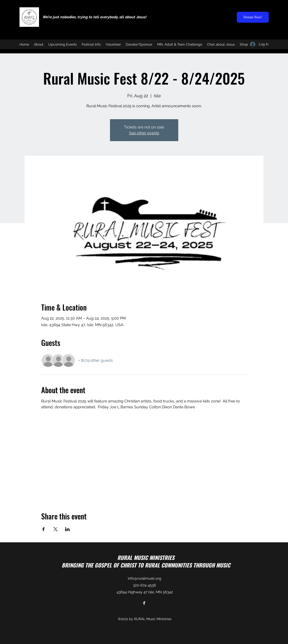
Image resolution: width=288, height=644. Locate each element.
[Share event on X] (55, 529)
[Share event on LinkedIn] (67, 529)
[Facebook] (144, 603)
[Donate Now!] (253, 17)
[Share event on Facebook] (44, 529)
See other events (144, 133)
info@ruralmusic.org (144, 578)
